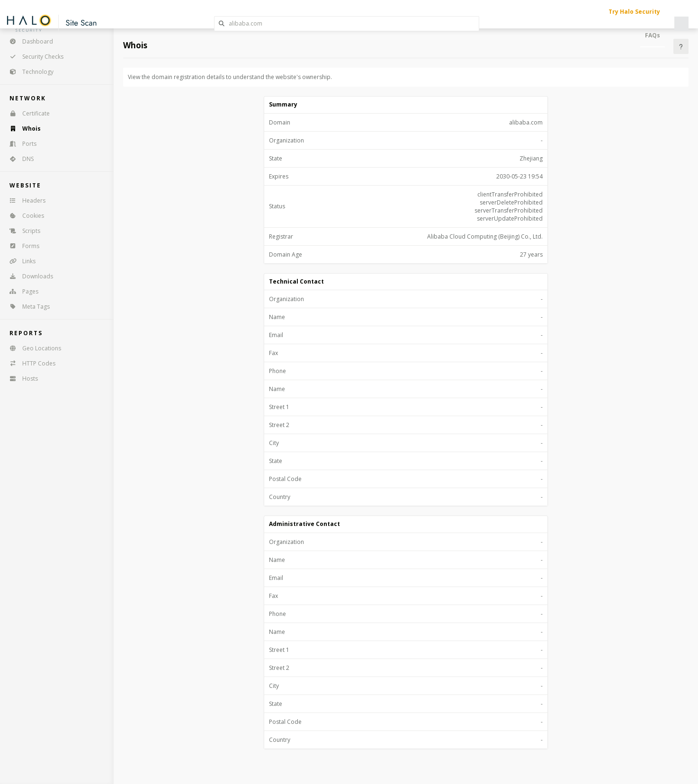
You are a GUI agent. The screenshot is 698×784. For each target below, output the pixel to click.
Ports (20, 144)
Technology (28, 72)
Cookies (24, 216)
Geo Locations (32, 348)
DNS (18, 159)
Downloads (28, 276)
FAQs (653, 35)
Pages (21, 291)
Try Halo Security (634, 12)
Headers (24, 200)
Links (19, 261)
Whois (22, 129)
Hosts (21, 379)
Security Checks (33, 57)
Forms (21, 246)
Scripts (22, 231)
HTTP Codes (29, 363)
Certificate (27, 113)
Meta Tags (27, 307)
